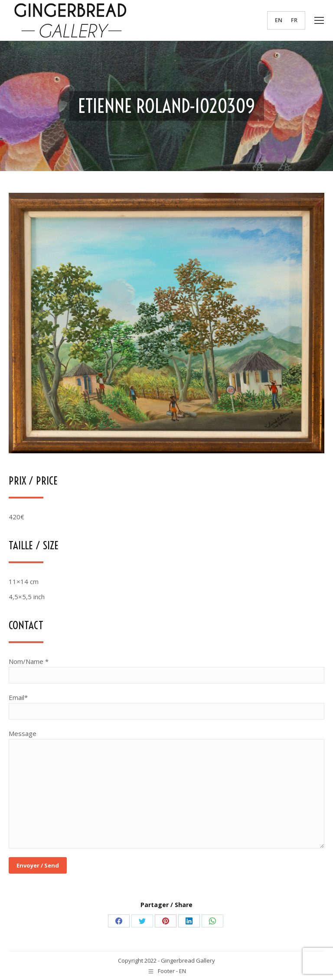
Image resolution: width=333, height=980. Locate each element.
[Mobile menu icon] (319, 20)
